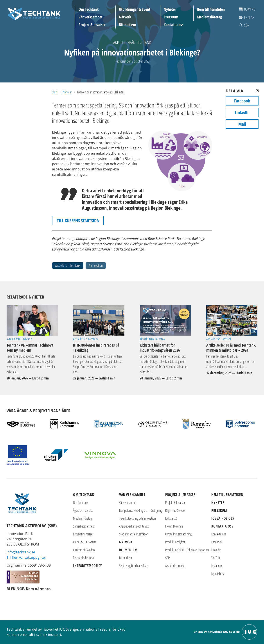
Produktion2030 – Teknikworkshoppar (187, 550)
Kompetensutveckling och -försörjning (141, 510)
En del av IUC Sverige (85, 542)
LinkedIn (242, 112)
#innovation (96, 265)
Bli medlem (128, 25)
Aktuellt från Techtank (132, 42)
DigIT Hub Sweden (176, 510)
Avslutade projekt (175, 566)
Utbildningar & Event (135, 9)
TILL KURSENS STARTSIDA (78, 221)
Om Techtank (89, 9)
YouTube (216, 558)
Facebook (242, 101)
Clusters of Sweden (84, 550)
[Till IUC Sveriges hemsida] (226, 631)
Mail (242, 124)
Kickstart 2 (171, 518)
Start (55, 92)
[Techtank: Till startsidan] (34, 13)
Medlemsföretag (209, 17)
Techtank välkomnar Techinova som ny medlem (32, 320)
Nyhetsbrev (218, 574)
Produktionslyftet (175, 542)
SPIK (168, 558)
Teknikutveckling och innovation (137, 518)
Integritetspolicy (88, 566)
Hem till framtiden (211, 9)
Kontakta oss (174, 25)
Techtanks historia (83, 558)
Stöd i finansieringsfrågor (133, 534)
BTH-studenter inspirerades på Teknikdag (99, 320)
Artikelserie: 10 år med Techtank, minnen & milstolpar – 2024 (232, 320)
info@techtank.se (21, 552)
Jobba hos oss (223, 518)
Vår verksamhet (91, 17)
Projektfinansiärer (83, 534)
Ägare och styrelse (83, 510)
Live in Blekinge (174, 526)
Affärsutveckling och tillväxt (134, 526)
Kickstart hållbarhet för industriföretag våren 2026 (165, 320)
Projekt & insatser (92, 25)
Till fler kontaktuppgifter (26, 557)
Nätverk (125, 17)
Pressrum (171, 17)
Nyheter (170, 9)
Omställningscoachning (178, 534)
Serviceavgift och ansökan (134, 566)
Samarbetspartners (84, 526)
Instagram (217, 566)
